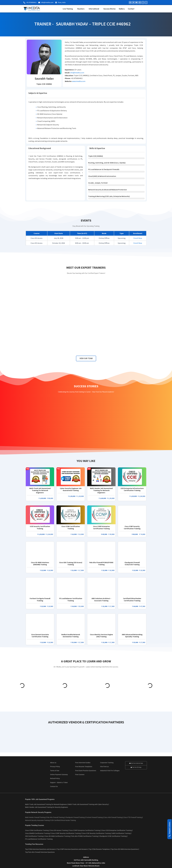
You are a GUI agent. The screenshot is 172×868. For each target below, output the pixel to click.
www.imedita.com (79, 81)
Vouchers (81, 9)
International (94, 9)
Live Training (68, 9)
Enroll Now (138, 238)
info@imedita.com (77, 73)
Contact (131, 9)
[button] (170, 829)
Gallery (122, 9)
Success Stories (109, 9)
